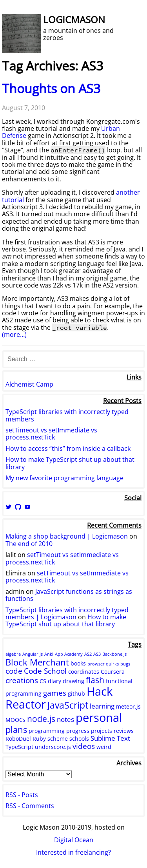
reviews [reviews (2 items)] (124, 731)
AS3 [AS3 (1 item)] (97, 654)
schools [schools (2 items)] (79, 739)
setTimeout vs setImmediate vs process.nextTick (51, 434)
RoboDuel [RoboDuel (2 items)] (18, 739)
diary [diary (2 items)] (54, 681)
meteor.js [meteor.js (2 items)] (128, 706)
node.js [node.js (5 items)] (41, 719)
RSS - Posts (22, 795)
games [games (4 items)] (55, 693)
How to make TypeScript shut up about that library (70, 463)
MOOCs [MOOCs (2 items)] (15, 720)
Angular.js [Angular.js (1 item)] (33, 654)
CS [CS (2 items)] (43, 681)
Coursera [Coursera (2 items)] (113, 672)
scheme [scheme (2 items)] (58, 739)
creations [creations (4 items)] (22, 680)
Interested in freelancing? (73, 852)
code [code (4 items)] (14, 671)
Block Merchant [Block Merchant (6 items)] (37, 662)
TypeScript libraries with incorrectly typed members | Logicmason (67, 613)
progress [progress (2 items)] (78, 731)
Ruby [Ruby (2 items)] (39, 739)
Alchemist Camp (29, 384)
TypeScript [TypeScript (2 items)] (19, 747)
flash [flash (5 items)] (95, 680)
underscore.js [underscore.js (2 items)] (53, 747)
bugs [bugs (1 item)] (125, 664)
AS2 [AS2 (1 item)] (88, 654)
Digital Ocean (74, 840)
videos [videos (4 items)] (84, 746)
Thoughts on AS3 (51, 88)
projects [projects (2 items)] (102, 731)
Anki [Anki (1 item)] (49, 654)
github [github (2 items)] (76, 693)
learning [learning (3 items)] (102, 706)
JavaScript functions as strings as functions (69, 595)
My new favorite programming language (64, 478)
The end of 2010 (29, 544)
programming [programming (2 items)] (47, 731)
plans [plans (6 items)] (16, 729)
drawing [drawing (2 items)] (73, 681)
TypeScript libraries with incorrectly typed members (67, 415)
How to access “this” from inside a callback (68, 448)
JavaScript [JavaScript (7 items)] (68, 705)
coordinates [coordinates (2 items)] (84, 672)
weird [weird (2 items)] (104, 747)
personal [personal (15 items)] (99, 718)
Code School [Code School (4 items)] (45, 671)
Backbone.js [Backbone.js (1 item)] (114, 654)
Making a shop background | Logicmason (67, 536)
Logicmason (74, 19)
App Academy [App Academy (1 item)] (69, 654)
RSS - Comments (30, 806)
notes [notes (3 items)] (65, 719)
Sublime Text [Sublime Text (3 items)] (110, 738)
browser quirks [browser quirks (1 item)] (103, 664)
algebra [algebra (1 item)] (13, 654)
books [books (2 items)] (78, 663)
